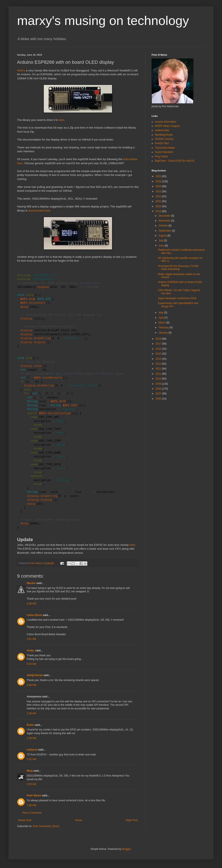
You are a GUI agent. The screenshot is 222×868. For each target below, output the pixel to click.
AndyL (31, 651)
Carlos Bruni (34, 615)
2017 (159, 344)
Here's (21, 70)
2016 (159, 349)
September (165, 231)
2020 (159, 206)
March (163, 323)
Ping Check (161, 157)
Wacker (31, 583)
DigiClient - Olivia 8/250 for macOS (175, 161)
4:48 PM (31, 685)
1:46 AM (31, 713)
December (165, 216)
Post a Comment (32, 813)
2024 (159, 186)
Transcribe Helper (165, 148)
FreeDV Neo (162, 143)
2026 (159, 176)
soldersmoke (162, 130)
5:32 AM (31, 759)
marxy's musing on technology (103, 21)
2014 (159, 359)
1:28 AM (31, 738)
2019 (159, 211)
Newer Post (25, 820)
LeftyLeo (32, 750)
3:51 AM (31, 639)
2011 (159, 374)
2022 (159, 196)
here (61, 120)
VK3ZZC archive (164, 139)
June (162, 246)
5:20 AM (31, 784)
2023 (159, 191)
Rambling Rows (164, 135)
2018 (159, 339)
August (163, 236)
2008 (159, 389)
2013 (159, 364)
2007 (159, 394)
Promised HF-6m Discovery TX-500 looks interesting (178, 268)
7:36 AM (31, 805)
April (161, 318)
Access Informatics (166, 122)
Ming (30, 771)
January (164, 333)
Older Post (132, 820)
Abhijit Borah (35, 675)
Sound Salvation (164, 152)
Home (79, 820)
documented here (39, 211)
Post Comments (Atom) (46, 826)
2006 (159, 399)
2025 (159, 181)
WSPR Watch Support (167, 126)
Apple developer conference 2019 (177, 298)
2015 (159, 354)
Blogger (126, 849)
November (165, 221)
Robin (30, 725)
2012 (159, 369)
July (161, 241)
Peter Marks (34, 796)
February (164, 327)
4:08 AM (31, 604)
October (164, 226)
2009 (159, 384)
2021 (159, 201)
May (161, 313)
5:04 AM (31, 664)
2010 (159, 379)
